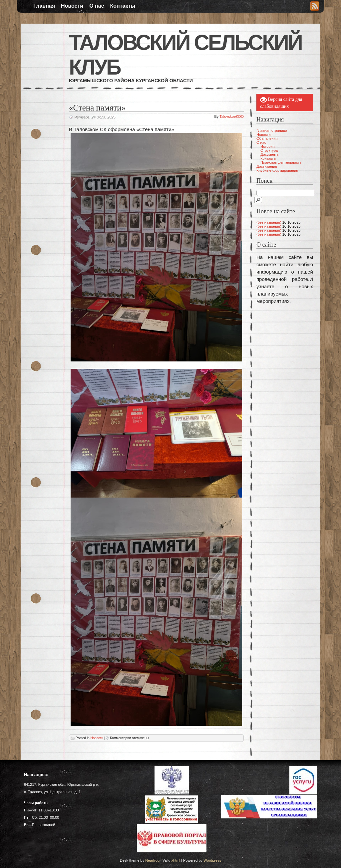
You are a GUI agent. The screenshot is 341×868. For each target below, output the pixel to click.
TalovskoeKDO (232, 116)
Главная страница (272, 130)
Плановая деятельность (281, 162)
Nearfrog (152, 860)
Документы (270, 154)
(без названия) (269, 222)
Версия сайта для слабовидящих (281, 102)
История (268, 146)
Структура (269, 150)
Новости (72, 6)
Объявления (267, 138)
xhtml (176, 860)
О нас (97, 6)
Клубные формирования (277, 170)
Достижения (267, 166)
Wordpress (212, 860)
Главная (44, 6)
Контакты (123, 6)
